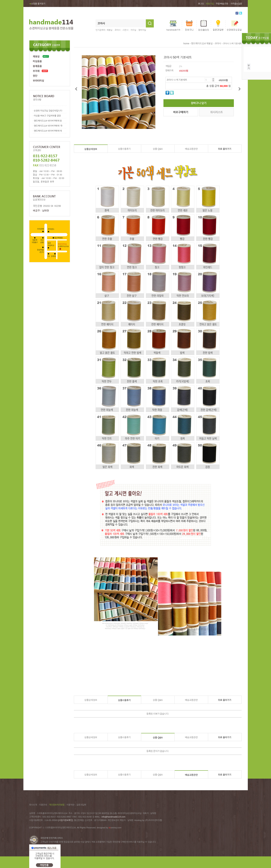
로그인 (201, 4)
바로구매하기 (181, 112)
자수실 (133, 30)
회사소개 (33, 805)
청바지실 (142, 30)
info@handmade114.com (113, 817)
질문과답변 (81, 805)
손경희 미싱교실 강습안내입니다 (48, 111)
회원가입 (210, 4)
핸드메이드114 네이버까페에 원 (48, 121)
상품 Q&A (158, 149)
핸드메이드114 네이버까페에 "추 (48, 126)
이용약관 (70, 805)
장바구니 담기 (199, 103)
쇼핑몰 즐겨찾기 (37, 4)
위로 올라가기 (225, 149)
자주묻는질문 (236, 4)
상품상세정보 (91, 149)
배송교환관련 (191, 149)
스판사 (125, 30)
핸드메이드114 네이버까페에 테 (48, 131)
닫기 (249, 67)
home (186, 44)
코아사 (117, 30)
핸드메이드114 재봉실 (202, 44)
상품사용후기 (124, 149)
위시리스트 (217, 112)
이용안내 (43, 805)
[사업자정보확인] (66, 820)
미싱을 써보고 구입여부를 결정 (47, 116)
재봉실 (109, 30)
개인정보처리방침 (57, 805)
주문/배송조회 (222, 4)
